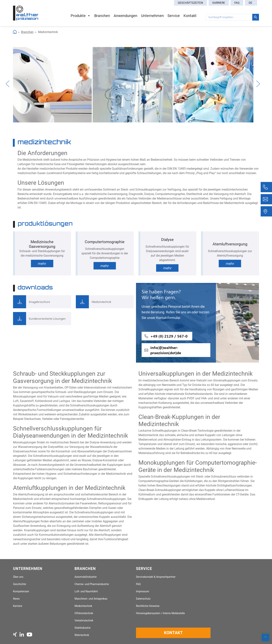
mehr (42, 263)
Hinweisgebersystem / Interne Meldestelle (160, 613)
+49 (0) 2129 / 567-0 (169, 336)
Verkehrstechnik (84, 621)
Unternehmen (152, 16)
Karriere (219, 3)
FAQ (237, 3)
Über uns (18, 577)
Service (174, 16)
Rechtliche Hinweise (148, 606)
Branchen (102, 16)
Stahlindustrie (83, 628)
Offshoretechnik (84, 613)
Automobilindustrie (86, 577)
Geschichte (20, 584)
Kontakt (190, 16)
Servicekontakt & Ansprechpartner (156, 577)
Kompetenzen (21, 591)
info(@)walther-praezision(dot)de (166, 350)
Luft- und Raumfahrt (86, 591)
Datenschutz (143, 599)
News (16, 599)
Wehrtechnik (82, 635)
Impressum (143, 591)
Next (258, 84)
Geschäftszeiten (190, 3)
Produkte (81, 16)
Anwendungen (125, 16)
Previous (8, 84)
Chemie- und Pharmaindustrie (92, 584)
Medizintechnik (83, 606)
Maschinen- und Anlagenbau (91, 599)
